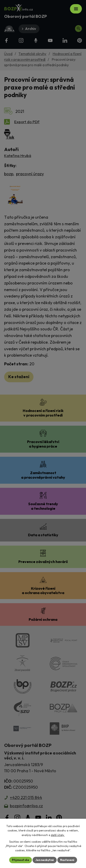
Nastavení (67, 860)
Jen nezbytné (45, 860)
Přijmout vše (21, 860)
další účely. (58, 835)
